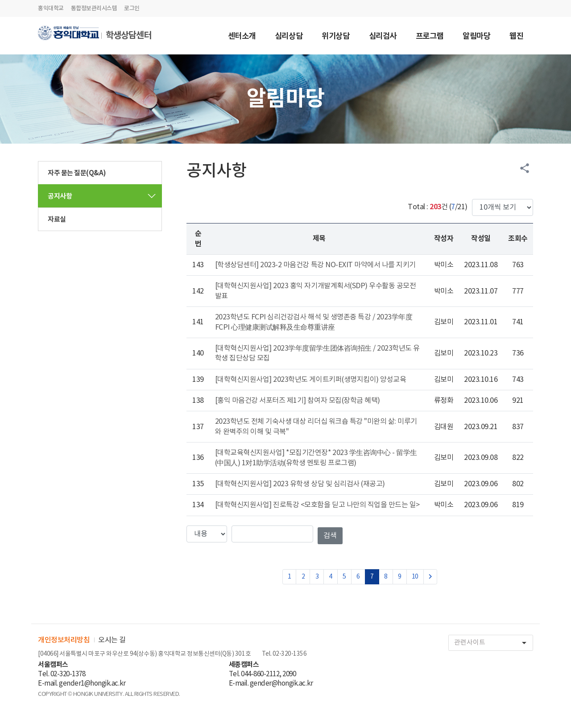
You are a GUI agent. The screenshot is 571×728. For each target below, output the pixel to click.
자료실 (57, 219)
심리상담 (289, 37)
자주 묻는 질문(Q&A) (77, 173)
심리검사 (383, 37)
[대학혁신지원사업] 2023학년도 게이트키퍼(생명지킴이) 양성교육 (311, 380)
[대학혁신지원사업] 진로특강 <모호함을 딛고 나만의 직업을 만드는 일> (317, 505)
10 (415, 577)
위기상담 (335, 37)
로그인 (132, 8)
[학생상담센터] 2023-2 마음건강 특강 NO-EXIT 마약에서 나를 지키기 (315, 265)
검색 (330, 536)
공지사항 (60, 196)
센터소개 (242, 37)
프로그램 (430, 37)
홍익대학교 (51, 8)
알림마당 (476, 37)
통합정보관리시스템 (94, 8)
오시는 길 (112, 640)
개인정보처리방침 (64, 640)
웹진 (516, 37)
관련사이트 (493, 643)
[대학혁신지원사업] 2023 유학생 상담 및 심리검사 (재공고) (300, 484)
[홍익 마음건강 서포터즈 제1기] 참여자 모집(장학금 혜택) (298, 401)
